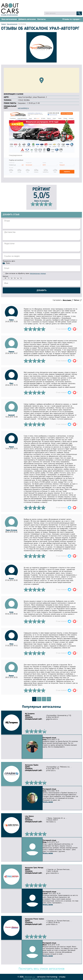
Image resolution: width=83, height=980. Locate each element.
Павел (11, 320)
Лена (11, 644)
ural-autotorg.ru (23, 109)
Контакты (41, 20)
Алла (11, 613)
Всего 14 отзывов (42, 201)
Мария (11, 447)
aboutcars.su (30, 975)
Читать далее (30, 800)
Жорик (11, 579)
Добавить (42, 291)
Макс (11, 384)
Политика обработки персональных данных (42, 977)
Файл (8, 264)
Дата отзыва (67, 301)
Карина (11, 352)
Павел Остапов (11, 531)
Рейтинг (6, 277)
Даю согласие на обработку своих (24, 274)
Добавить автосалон (27, 20)
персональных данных (38, 274)
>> (49, 700)
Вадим (11, 676)
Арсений (11, 416)
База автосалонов (9, 20)
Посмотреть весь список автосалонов (41, 967)
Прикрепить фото (9, 262)
